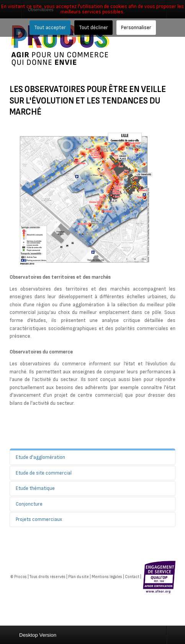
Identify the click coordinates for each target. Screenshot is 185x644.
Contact (132, 577)
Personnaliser (136, 27)
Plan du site (79, 577)
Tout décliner (93, 27)
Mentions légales (107, 577)
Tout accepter (50, 27)
